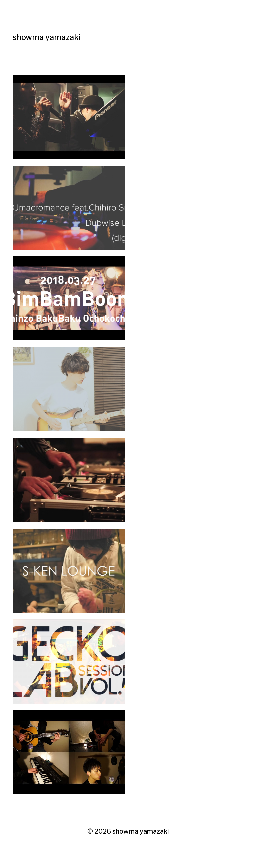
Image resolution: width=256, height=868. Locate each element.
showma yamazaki (48, 37)
